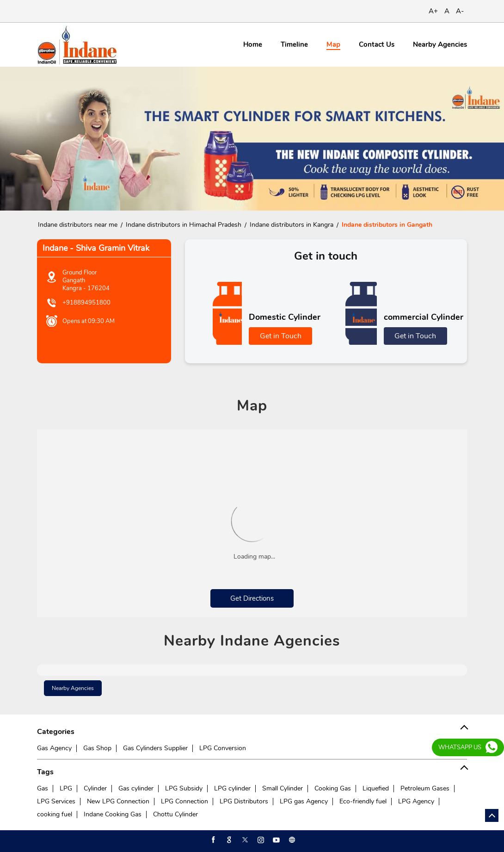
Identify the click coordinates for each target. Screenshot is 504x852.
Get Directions (252, 598)
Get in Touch (281, 336)
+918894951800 (86, 303)
